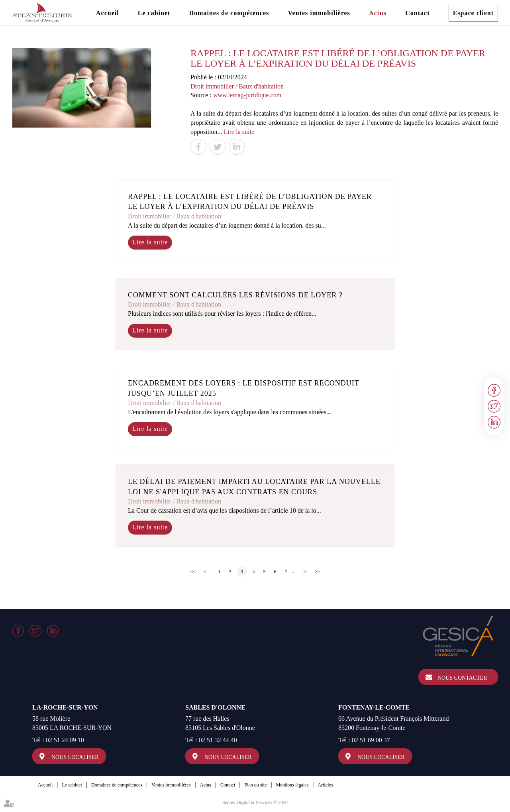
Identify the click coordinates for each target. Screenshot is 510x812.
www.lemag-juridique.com (247, 95)
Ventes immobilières (319, 13)
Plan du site (255, 785)
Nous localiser (75, 757)
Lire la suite (239, 132)
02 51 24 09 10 (65, 740)
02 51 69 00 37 (371, 740)
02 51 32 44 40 (218, 740)
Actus (378, 13)
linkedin (494, 422)
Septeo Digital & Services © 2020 (255, 802)
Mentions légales (292, 785)
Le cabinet (154, 13)
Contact (417, 13)
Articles (326, 785)
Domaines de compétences (229, 13)
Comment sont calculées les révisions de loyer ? (235, 295)
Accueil (108, 13)
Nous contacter (462, 678)
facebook (494, 390)
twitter (494, 406)
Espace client (473, 13)
